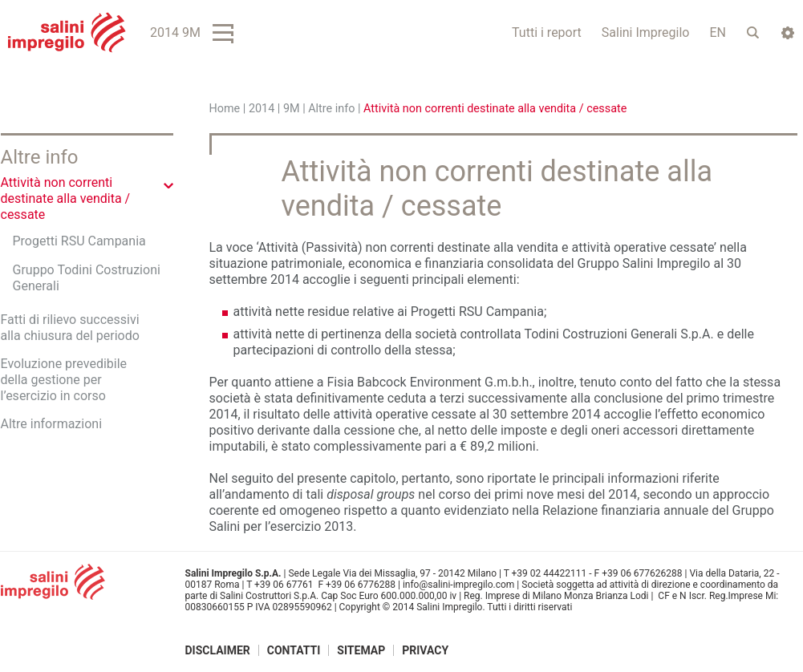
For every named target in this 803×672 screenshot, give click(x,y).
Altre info (331, 109)
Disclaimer (218, 650)
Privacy (425, 650)
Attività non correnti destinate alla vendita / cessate (66, 198)
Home (225, 109)
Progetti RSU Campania (79, 241)
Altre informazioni (52, 424)
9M (292, 109)
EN (718, 32)
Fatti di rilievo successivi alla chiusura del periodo (70, 328)
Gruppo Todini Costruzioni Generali (87, 278)
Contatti (294, 650)
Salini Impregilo (646, 32)
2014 (262, 109)
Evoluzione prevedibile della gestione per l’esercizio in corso (64, 380)
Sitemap (361, 650)
